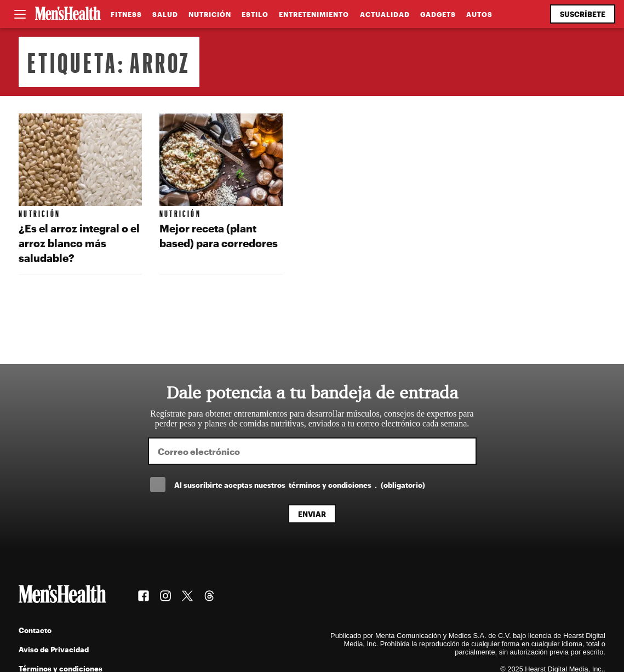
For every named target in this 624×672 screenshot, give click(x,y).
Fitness (126, 14)
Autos (479, 14)
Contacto (35, 630)
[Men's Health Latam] (68, 14)
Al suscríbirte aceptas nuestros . (300, 485)
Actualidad (385, 14)
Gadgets (438, 14)
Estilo (255, 14)
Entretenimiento (314, 14)
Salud (165, 14)
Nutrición (210, 14)
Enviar (312, 514)
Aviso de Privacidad (54, 649)
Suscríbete (583, 14)
